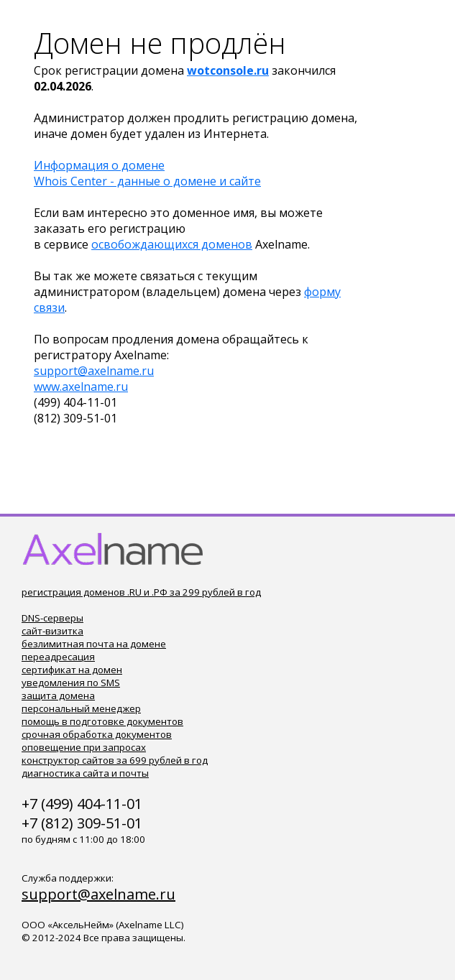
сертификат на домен (72, 670)
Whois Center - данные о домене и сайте (147, 181)
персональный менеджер (81, 708)
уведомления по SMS (71, 683)
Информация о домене (99, 165)
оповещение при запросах (84, 747)
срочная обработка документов (97, 734)
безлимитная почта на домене (94, 644)
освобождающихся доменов (172, 244)
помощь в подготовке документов (102, 721)
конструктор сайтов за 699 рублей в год (115, 760)
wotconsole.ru (228, 70)
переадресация (58, 657)
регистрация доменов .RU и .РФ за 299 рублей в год (141, 592)
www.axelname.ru (81, 387)
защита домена (58, 695)
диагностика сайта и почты (85, 773)
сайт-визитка (52, 631)
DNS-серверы (52, 618)
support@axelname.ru (94, 371)
